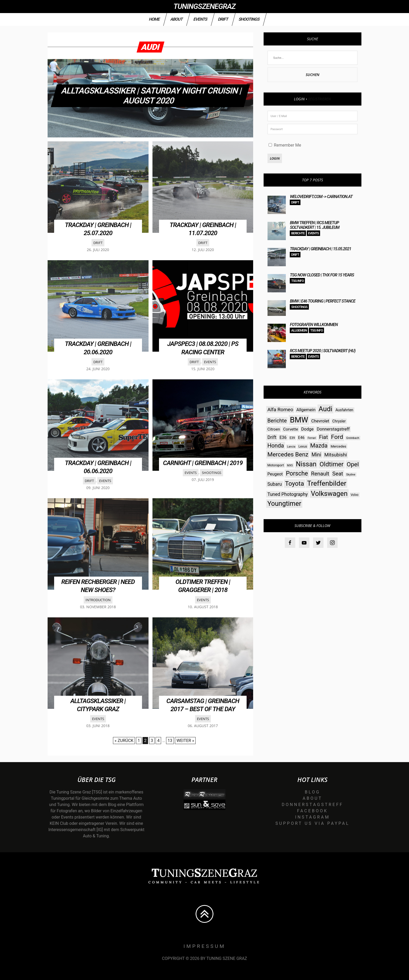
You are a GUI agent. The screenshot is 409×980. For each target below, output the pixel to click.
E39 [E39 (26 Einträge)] (292, 438)
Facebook (313, 811)
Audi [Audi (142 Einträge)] (325, 409)
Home (154, 19)
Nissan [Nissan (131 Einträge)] (306, 464)
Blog (312, 792)
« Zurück (124, 741)
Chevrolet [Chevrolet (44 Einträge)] (320, 421)
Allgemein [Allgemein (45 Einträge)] (306, 410)
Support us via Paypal (313, 823)
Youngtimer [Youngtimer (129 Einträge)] (284, 504)
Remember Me (285, 145)
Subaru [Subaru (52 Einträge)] (274, 484)
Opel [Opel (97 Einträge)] (353, 464)
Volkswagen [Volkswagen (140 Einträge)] (329, 494)
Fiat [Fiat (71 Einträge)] (323, 437)
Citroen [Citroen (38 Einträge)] (274, 429)
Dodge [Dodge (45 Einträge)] (308, 429)
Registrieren (319, 99)
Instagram (313, 817)
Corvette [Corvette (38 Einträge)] (291, 429)
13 (170, 741)
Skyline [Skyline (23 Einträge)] (351, 475)
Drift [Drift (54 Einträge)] (272, 437)
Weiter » (185, 741)
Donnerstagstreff (312, 805)
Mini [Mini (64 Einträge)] (316, 455)
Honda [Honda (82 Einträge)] (275, 446)
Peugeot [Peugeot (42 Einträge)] (275, 474)
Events (200, 19)
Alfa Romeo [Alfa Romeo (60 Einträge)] (280, 410)
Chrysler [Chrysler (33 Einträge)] (339, 421)
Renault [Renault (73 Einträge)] (320, 474)
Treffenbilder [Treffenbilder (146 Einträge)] (327, 483)
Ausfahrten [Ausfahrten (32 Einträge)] (344, 410)
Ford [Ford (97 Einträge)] (337, 437)
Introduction (98, 600)
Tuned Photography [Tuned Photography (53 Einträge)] (287, 494)
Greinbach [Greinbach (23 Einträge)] (353, 438)
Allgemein (299, 330)
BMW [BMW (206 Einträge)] (299, 420)
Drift (223, 19)
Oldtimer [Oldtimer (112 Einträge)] (332, 464)
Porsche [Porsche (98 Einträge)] (297, 474)
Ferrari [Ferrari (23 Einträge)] (312, 438)
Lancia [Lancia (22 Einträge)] (291, 447)
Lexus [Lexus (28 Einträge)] (303, 446)
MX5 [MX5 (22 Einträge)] (290, 465)
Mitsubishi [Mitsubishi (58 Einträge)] (336, 455)
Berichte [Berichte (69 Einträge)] (277, 421)
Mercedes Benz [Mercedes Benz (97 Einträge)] (288, 454)
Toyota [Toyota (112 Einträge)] (295, 484)
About (177, 19)
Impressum (205, 946)
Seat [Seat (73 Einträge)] (338, 474)
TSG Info (297, 281)
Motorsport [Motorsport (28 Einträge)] (275, 465)
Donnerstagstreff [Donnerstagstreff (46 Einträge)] (333, 429)
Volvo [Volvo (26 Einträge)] (355, 495)
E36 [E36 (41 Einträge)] (283, 437)
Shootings (249, 19)
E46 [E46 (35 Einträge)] (301, 438)
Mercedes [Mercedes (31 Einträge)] (338, 446)
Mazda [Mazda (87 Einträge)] (319, 446)
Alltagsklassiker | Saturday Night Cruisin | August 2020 (152, 96)
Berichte (298, 233)
